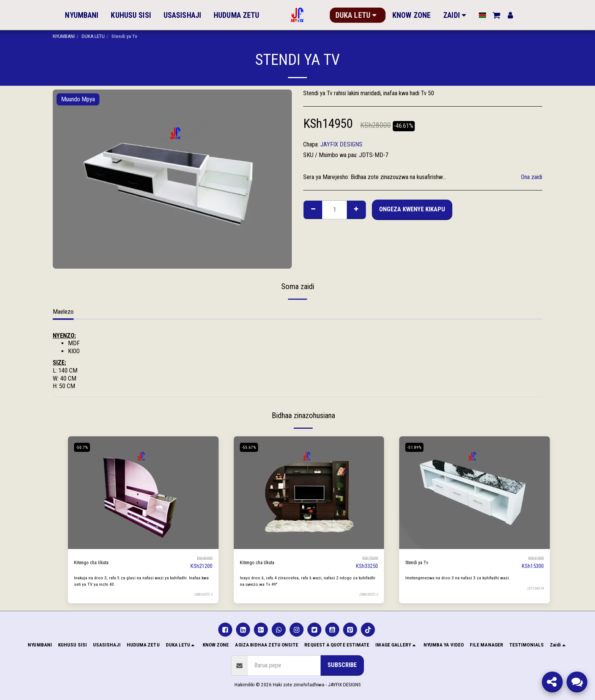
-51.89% (416, 447)
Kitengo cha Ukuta (95, 562)
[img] (143, 493)
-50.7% (84, 447)
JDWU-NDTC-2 (367, 594)
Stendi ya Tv (420, 562)
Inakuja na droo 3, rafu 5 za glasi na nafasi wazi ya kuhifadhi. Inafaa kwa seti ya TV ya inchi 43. (138, 581)
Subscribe (342, 665)
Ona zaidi (532, 177)
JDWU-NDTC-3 (201, 594)
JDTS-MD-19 (534, 588)
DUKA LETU (93, 36)
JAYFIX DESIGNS (341, 144)
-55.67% (251, 447)
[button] (491, 15)
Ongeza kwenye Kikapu (412, 209)
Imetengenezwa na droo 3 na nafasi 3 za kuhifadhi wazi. (464, 578)
